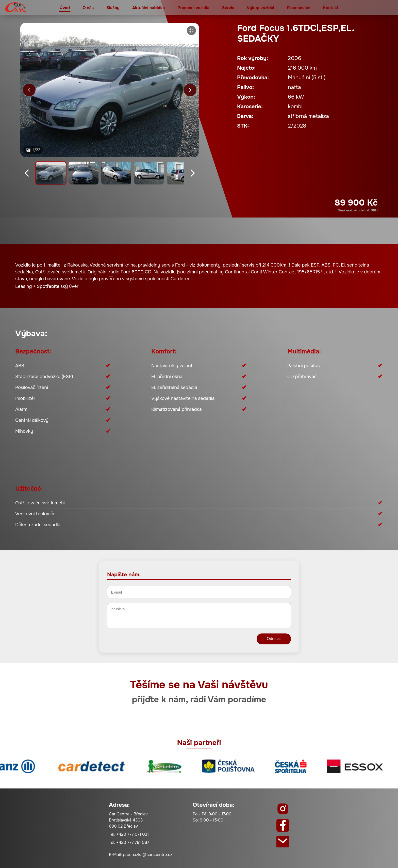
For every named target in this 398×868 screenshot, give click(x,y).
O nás (88, 8)
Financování (298, 8)
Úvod (65, 8)
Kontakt (331, 8)
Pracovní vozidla (194, 8)
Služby (113, 8)
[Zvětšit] (191, 30)
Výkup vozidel (260, 8)
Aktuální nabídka (149, 8)
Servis (228, 8)
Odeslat (274, 639)
